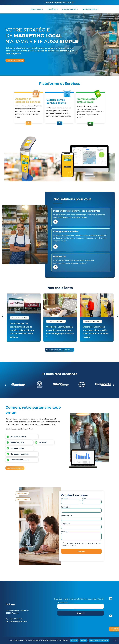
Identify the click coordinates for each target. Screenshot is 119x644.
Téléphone (81, 525)
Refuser (83, 640)
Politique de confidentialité (99, 640)
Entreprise (81, 509)
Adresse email (81, 517)
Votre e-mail (81, 604)
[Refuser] (115, 640)
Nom (92, 500)
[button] (2, 316)
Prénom (71, 500)
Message (81, 536)
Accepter (74, 640)
